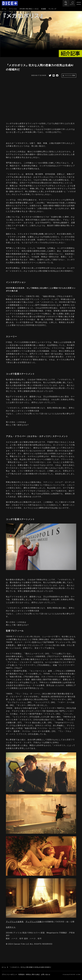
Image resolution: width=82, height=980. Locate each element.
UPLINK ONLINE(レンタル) (29, 9)
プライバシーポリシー (10, 974)
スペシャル (13, 9)
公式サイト (11, 927)
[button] (72, 3)
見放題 (44, 9)
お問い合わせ (46, 974)
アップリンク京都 (33, 922)
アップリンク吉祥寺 (15, 922)
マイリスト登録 (70, 75)
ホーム (4, 9)
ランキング (52, 9)
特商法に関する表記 (33, 974)
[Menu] (66, 3)
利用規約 (22, 974)
